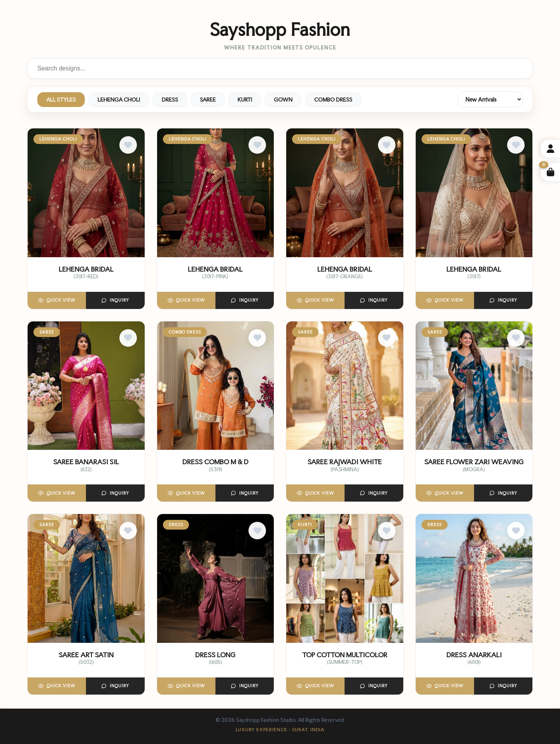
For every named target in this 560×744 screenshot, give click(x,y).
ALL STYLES (61, 100)
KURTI (245, 100)
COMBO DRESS (333, 100)
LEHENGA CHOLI (119, 100)
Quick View (57, 300)
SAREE (208, 100)
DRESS (170, 100)
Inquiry (115, 300)
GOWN (283, 100)
